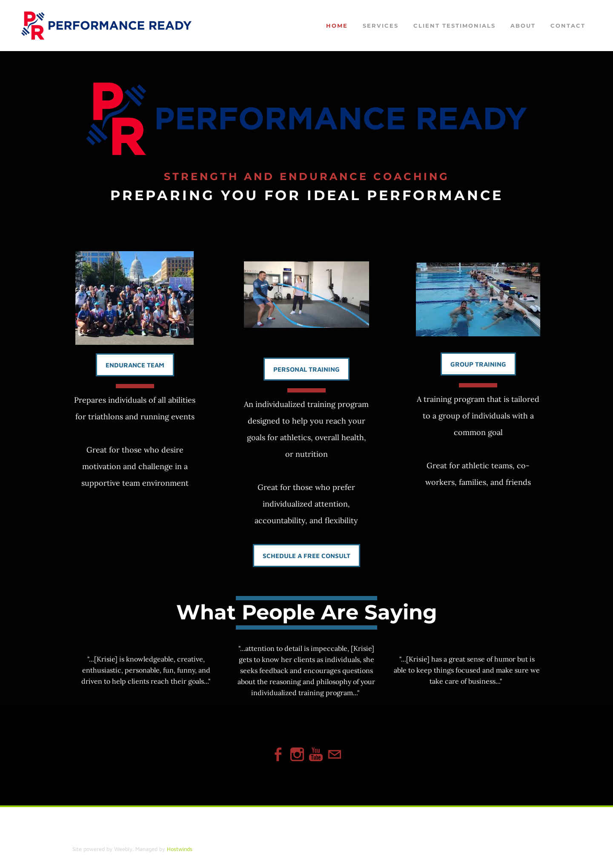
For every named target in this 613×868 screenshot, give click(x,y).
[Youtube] (316, 755)
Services (381, 26)
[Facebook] (278, 755)
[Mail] (335, 755)
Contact (568, 26)
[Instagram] (297, 755)
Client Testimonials (454, 26)
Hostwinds (180, 849)
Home (337, 26)
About (523, 26)
